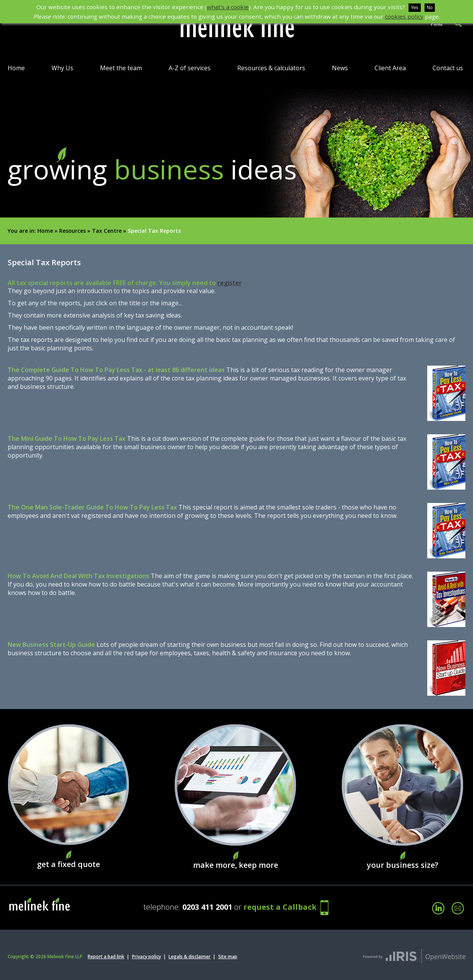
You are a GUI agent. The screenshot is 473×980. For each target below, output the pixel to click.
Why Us (62, 68)
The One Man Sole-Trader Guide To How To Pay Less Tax (92, 507)
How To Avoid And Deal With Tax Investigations (78, 576)
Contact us (448, 68)
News (340, 68)
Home (16, 68)
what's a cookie (228, 7)
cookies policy (404, 16)
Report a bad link (106, 957)
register (230, 283)
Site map (228, 957)
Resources (72, 231)
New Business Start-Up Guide (51, 645)
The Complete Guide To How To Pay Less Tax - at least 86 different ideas (116, 370)
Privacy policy (146, 957)
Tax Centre (107, 231)
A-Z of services (190, 68)
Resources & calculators (271, 68)
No (430, 8)
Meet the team (121, 68)
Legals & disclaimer (190, 957)
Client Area (390, 68)
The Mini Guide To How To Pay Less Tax (67, 438)
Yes (415, 8)
